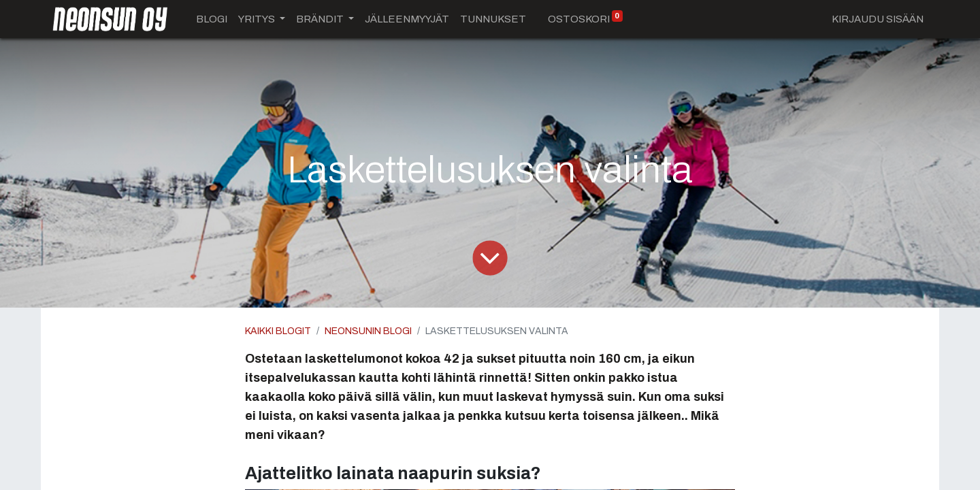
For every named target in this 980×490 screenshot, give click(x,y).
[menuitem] (212, 19)
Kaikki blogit (278, 331)
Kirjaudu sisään (878, 19)
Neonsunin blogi (368, 331)
